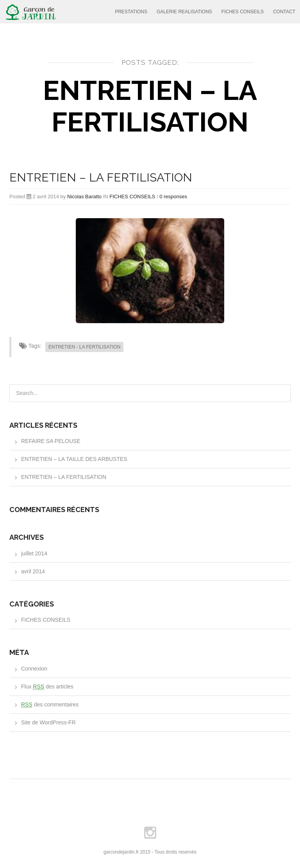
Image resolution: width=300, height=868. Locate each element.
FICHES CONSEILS (243, 12)
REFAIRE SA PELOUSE (51, 441)
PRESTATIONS (131, 12)
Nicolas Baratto (84, 197)
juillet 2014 (34, 553)
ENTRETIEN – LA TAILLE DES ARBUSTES (74, 459)
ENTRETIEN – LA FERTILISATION (101, 177)
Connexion (34, 669)
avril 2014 (33, 571)
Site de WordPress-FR (48, 722)
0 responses (173, 197)
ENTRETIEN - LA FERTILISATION (84, 347)
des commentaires (50, 705)
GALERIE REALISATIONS (184, 12)
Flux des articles (47, 687)
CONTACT (284, 12)
